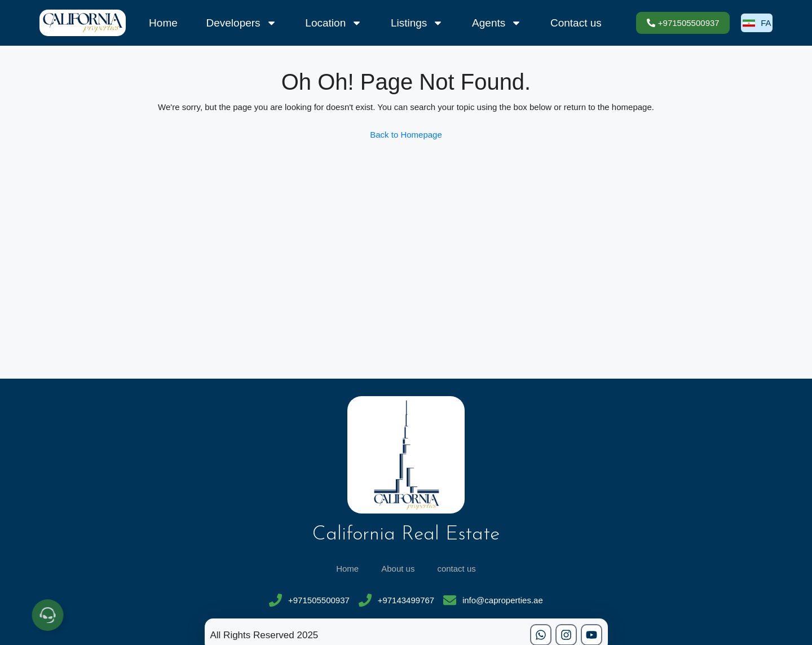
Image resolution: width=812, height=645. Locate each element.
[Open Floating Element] (51, 615)
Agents (497, 23)
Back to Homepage (406, 135)
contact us (456, 569)
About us (398, 569)
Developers (242, 23)
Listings (417, 23)
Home (163, 23)
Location (334, 23)
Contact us (576, 23)
